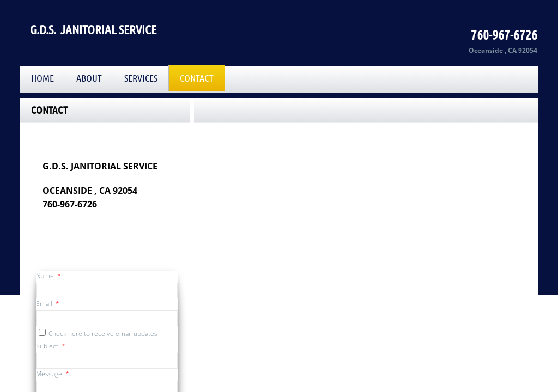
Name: (48, 276)
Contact (197, 78)
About (89, 78)
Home (43, 78)
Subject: (51, 346)
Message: (53, 374)
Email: (48, 304)
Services (141, 78)
